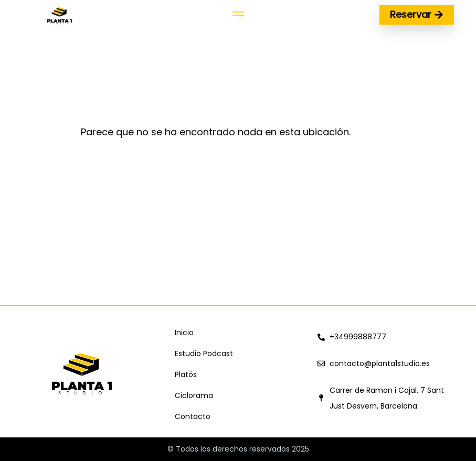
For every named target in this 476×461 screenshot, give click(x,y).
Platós (186, 374)
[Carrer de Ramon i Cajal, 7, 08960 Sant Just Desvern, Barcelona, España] (238, 227)
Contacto (193, 416)
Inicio (184, 333)
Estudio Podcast (204, 353)
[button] (238, 15)
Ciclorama (194, 395)
